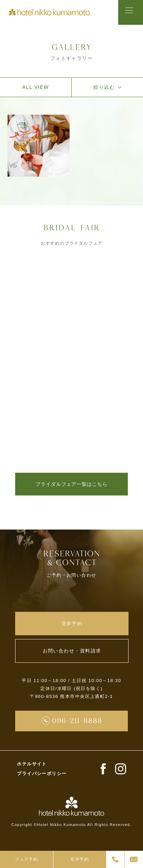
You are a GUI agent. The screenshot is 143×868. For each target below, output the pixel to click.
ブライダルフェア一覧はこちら (71, 487)
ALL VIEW (36, 90)
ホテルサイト (32, 775)
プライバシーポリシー (42, 785)
